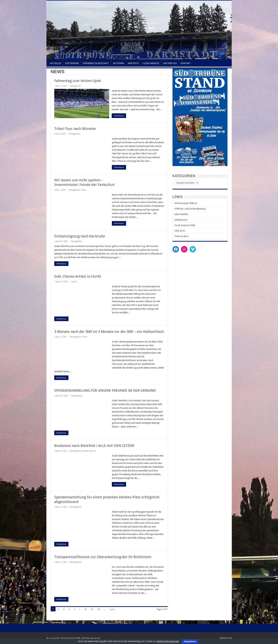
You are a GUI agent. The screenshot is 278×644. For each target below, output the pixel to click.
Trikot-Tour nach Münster (75, 129)
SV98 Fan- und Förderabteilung (190, 209)
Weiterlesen (119, 116)
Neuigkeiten (76, 86)
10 (85, 609)
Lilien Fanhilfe (181, 214)
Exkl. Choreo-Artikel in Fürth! (78, 276)
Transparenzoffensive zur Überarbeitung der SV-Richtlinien (103, 557)
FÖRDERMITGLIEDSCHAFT (96, 63)
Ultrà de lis (180, 231)
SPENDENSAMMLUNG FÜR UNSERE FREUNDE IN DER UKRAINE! (105, 390)
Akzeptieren (190, 642)
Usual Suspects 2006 (185, 225)
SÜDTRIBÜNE (72, 63)
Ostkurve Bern (181, 236)
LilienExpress (181, 220)
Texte (84, 190)
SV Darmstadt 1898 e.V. (186, 203)
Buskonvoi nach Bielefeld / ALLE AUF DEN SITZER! (94, 446)
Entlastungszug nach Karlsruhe (80, 236)
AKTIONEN (118, 63)
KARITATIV (133, 63)
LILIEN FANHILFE (151, 63)
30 (99, 609)
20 (92, 609)
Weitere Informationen (168, 641)
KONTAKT (186, 63)
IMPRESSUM (226, 638)
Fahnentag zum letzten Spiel (78, 81)
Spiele (74, 282)
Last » (112, 609)
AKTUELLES (56, 63)
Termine (93, 451)
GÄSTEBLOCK (170, 63)
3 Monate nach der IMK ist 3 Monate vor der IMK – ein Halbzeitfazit (109, 332)
